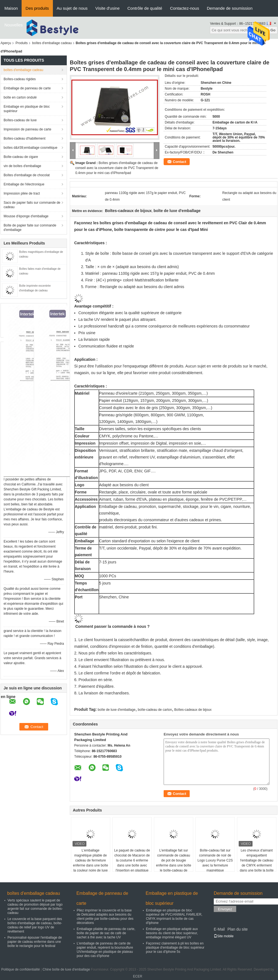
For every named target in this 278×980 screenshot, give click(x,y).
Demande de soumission (230, 8)
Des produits (37, 8)
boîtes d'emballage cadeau (52, 43)
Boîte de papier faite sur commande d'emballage (30, 228)
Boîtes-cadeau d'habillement (25, 138)
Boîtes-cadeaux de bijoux (193, 710)
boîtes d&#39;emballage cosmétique (30, 148)
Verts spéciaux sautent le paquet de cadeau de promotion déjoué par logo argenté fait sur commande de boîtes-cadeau (35, 907)
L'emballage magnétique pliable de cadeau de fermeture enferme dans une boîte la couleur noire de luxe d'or (91, 863)
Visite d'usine (107, 8)
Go (273, 30)
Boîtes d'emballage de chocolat (27, 175)
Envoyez (225, 909)
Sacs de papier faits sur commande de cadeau (32, 205)
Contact (179, 162)
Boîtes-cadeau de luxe (20, 120)
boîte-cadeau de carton (155, 710)
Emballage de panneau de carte (27, 88)
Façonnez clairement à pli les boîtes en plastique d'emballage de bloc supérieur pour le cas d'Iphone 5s (175, 948)
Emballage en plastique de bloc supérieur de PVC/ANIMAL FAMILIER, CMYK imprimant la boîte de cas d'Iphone (174, 917)
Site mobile (224, 936)
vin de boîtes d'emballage (22, 166)
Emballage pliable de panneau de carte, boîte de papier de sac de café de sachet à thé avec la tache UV (106, 933)
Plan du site (237, 929)
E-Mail (219, 929)
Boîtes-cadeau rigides (20, 79)
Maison (11, 8)
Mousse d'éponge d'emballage (26, 216)
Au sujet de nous (72, 8)
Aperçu (6, 43)
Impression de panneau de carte (27, 129)
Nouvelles (14, 25)
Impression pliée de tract (22, 193)
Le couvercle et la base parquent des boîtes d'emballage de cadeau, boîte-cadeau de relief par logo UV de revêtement (35, 925)
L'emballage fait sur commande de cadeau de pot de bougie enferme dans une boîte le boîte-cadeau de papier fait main (174, 863)
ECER (137, 976)
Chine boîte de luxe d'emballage (66, 969)
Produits (22, 43)
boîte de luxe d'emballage (117, 710)
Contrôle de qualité (145, 8)
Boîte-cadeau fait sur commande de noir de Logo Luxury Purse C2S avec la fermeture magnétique (215, 860)
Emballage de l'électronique (24, 184)
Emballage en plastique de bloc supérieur (27, 109)
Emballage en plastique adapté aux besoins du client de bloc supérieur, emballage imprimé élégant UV (172, 933)
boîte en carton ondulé (20, 97)
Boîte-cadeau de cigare (21, 157)
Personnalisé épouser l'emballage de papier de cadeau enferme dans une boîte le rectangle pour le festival (35, 942)
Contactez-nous (185, 8)
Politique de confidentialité (21, 969)
